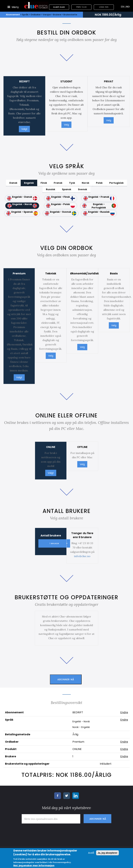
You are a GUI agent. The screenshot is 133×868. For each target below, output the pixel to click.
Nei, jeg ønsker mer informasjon (34, 865)
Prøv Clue (81, 7)
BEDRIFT (78, 712)
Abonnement (13, 15)
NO (128, 7)
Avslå (91, 853)
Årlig (75, 734)
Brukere (57, 15)
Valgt (24, 129)
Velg (66, 125)
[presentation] (45, 832)
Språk (25, 15)
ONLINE (77, 749)
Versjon (47, 15)
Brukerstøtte (70, 15)
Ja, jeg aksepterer (107, 853)
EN (123, 7)
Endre (124, 712)
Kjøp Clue (59, 7)
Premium (78, 742)
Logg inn (104, 7)
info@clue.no (82, 556)
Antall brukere (51, 536)
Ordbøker (36, 15)
